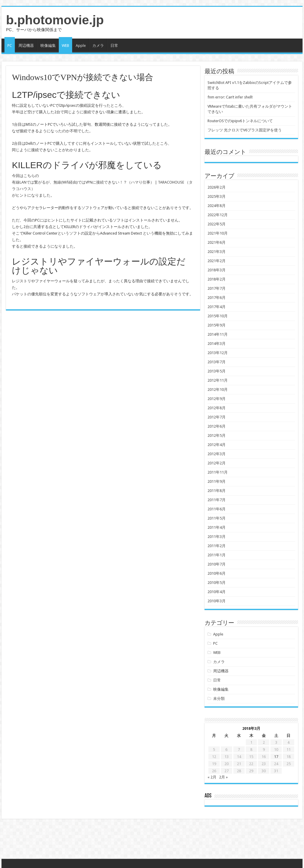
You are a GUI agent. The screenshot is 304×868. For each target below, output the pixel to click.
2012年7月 (217, 417)
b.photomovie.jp (55, 20)
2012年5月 (217, 435)
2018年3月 (217, 270)
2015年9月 (217, 325)
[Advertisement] (152, 840)
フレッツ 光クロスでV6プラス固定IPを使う (245, 130)
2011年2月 (217, 546)
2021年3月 (217, 252)
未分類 (219, 699)
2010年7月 (217, 564)
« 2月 (212, 777)
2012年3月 (217, 454)
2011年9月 (217, 481)
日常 (114, 46)
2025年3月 (217, 196)
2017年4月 (217, 307)
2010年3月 (217, 601)
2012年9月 (217, 399)
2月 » (223, 777)
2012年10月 (218, 390)
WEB (65, 46)
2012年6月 (217, 426)
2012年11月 (218, 380)
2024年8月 (217, 206)
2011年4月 (217, 527)
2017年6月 (217, 298)
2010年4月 (217, 592)
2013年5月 (217, 371)
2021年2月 (217, 261)
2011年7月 (217, 500)
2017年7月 (217, 288)
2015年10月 (218, 316)
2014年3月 (217, 344)
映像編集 (48, 46)
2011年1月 (217, 555)
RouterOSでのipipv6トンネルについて (240, 121)
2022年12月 (218, 215)
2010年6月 (217, 573)
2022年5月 (217, 224)
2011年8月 (217, 491)
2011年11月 (218, 472)
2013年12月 (218, 353)
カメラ (98, 46)
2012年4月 (217, 445)
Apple (81, 46)
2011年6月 (217, 509)
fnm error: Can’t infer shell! (230, 97)
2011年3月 (217, 537)
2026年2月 (217, 187)
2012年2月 (217, 463)
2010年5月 (217, 583)
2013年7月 (217, 362)
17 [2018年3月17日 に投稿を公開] (276, 757)
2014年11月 (218, 334)
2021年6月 (217, 242)
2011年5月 (217, 518)
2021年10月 (218, 233)
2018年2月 (217, 279)
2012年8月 (217, 408)
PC (10, 46)
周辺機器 (26, 46)
